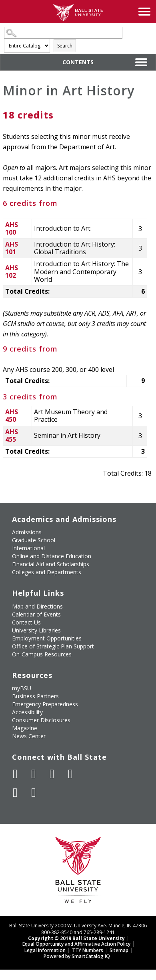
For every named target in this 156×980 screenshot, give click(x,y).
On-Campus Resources (42, 654)
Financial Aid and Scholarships (51, 564)
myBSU (22, 688)
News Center (29, 736)
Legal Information (45, 950)
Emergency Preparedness (45, 704)
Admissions (27, 532)
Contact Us (26, 622)
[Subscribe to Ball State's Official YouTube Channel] (52, 774)
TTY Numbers (88, 950)
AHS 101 (12, 248)
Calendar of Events (36, 614)
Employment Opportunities (47, 638)
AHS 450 (12, 416)
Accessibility (27, 712)
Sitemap (119, 950)
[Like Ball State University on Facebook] (15, 774)
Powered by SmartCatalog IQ (77, 956)
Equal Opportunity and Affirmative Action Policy (76, 944)
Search (65, 46)
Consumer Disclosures (41, 720)
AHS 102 (12, 272)
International (28, 548)
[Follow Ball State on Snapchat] (34, 792)
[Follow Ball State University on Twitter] (34, 774)
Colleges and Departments (47, 572)
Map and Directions (37, 606)
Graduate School (34, 540)
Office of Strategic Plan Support (53, 646)
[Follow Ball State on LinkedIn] (15, 792)
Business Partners (35, 696)
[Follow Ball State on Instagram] (70, 774)
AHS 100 (12, 228)
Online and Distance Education (52, 556)
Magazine (25, 728)
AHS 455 (12, 436)
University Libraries (36, 630)
